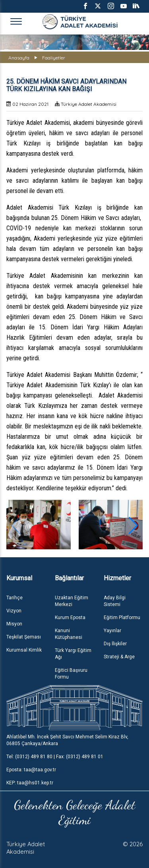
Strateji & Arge (119, 657)
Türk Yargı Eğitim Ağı (73, 654)
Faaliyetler (54, 58)
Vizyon (14, 611)
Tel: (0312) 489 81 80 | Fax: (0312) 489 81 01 (55, 757)
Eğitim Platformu (122, 618)
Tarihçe (15, 598)
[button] (133, 526)
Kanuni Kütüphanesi (69, 634)
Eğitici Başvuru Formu (71, 674)
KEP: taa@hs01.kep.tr (30, 783)
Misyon (14, 624)
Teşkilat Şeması (24, 637)
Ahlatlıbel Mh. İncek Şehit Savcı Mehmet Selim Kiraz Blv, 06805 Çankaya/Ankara (67, 740)
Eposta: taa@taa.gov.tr (31, 770)
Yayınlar (112, 631)
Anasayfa (19, 58)
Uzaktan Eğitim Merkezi (72, 601)
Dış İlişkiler (115, 644)
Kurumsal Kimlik (24, 650)
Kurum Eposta (70, 618)
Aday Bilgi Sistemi (115, 601)
